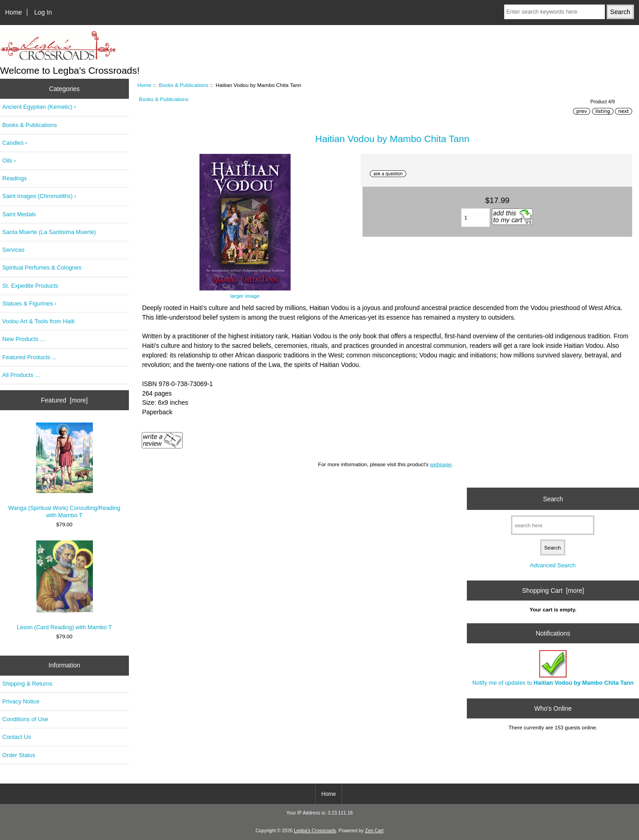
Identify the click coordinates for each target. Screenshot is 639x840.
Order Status (19, 755)
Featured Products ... (29, 357)
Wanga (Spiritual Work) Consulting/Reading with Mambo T (64, 471)
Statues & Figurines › (29, 303)
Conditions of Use (25, 719)
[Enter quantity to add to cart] (476, 218)
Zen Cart (375, 831)
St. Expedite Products (30, 286)
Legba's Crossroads (315, 831)
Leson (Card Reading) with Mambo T (64, 585)
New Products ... (24, 339)
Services (13, 250)
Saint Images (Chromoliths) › (39, 196)
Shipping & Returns (27, 684)
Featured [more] (64, 400)
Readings (15, 178)
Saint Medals (19, 214)
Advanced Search (553, 565)
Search (553, 499)
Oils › (9, 160)
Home (13, 12)
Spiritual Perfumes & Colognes (42, 267)
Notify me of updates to (553, 668)
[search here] (553, 525)
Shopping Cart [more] (553, 591)
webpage (441, 464)
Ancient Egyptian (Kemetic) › (39, 107)
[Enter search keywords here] (555, 12)
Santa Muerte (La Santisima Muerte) (49, 232)
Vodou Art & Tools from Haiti (38, 321)
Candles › (15, 143)
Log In (43, 12)
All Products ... (21, 375)
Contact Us (17, 737)
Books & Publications (184, 85)
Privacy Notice (21, 701)
